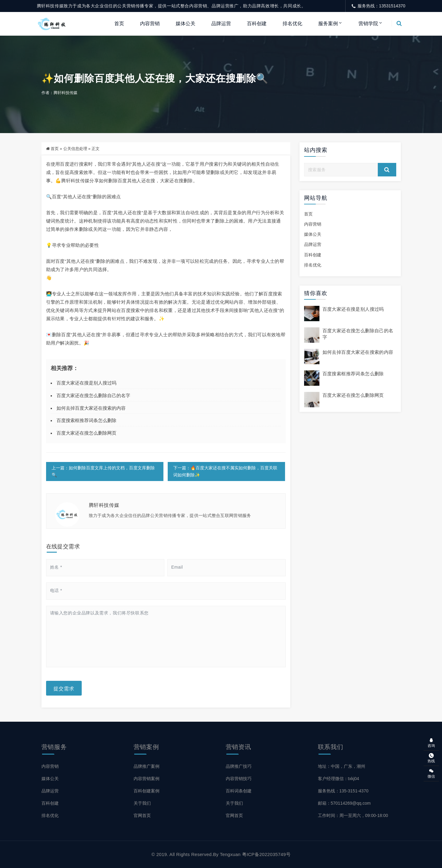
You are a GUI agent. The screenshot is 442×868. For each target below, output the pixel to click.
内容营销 (150, 24)
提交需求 (64, 688)
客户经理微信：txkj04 (339, 779)
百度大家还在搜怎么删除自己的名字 (93, 395)
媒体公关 (186, 24)
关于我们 (142, 803)
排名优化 (292, 24)
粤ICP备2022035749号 (266, 854)
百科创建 (257, 24)
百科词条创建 (239, 791)
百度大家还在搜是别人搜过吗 (86, 383)
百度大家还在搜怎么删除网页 (86, 433)
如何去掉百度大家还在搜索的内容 (91, 408)
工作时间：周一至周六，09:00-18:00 (353, 815)
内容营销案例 (147, 779)
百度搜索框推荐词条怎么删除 (86, 420)
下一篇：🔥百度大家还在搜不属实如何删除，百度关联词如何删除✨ (225, 471)
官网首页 (142, 815)
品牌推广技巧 (239, 766)
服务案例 (328, 24)
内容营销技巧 (239, 779)
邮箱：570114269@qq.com (344, 803)
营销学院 (368, 24)
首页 (119, 24)
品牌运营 (221, 24)
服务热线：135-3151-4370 (343, 791)
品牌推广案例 (147, 766)
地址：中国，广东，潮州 (342, 766)
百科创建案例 (147, 791)
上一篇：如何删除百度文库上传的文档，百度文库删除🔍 (103, 471)
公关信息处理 (75, 149)
